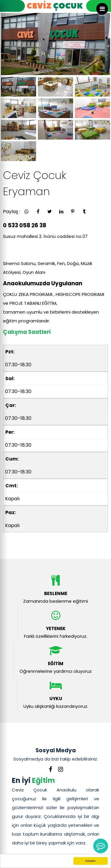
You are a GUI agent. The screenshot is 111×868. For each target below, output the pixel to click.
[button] (37, 70)
